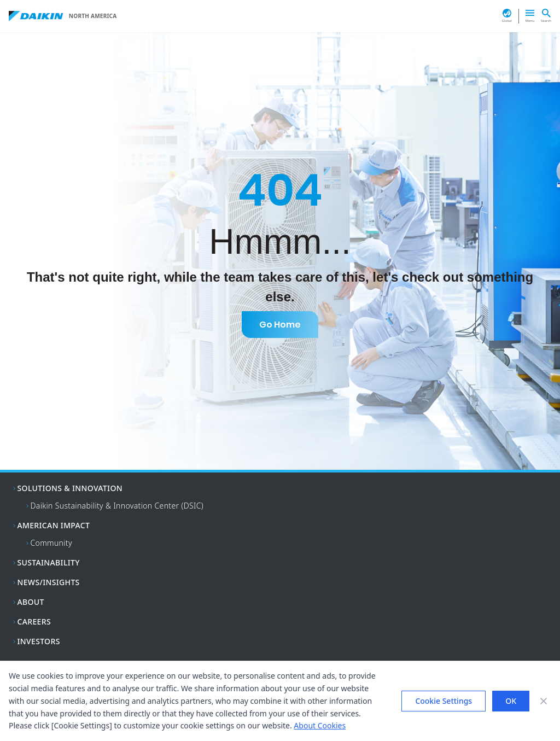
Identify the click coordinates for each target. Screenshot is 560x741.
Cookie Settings (444, 701)
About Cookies (320, 725)
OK (511, 701)
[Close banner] (544, 701)
